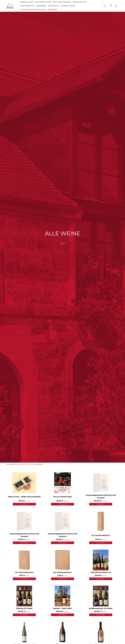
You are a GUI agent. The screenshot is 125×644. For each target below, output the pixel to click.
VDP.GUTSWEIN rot (27, 6)
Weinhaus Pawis (27, 2)
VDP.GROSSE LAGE (80, 2)
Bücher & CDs (54, 6)
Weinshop (31, 464)
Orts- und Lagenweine (62, 2)
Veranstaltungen (68, 6)
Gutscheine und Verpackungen (33, 10)
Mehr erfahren (24, 504)
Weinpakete (52, 10)
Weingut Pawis (21, 464)
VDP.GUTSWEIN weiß (43, 2)
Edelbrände (41, 6)
